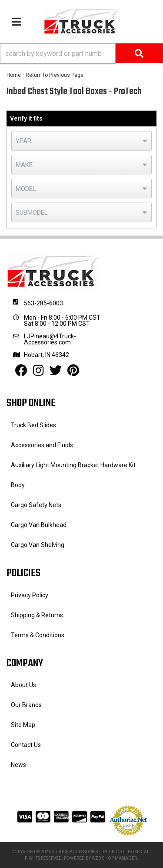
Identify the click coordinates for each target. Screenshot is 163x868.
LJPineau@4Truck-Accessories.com (50, 339)
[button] (81, 54)
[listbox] (81, 141)
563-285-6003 (43, 303)
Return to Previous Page (55, 75)
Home (14, 75)
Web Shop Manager (114, 858)
